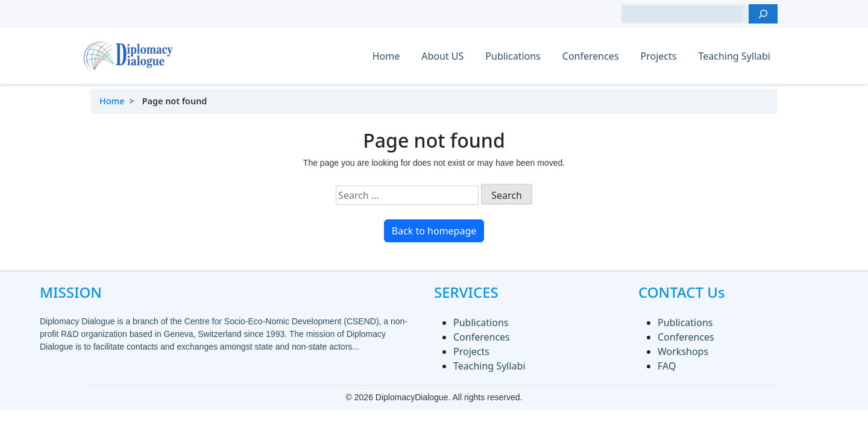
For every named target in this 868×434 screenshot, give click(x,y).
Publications (513, 56)
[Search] (763, 14)
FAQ (667, 366)
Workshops (683, 351)
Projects (659, 56)
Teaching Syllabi (734, 56)
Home (386, 56)
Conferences (591, 56)
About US (442, 56)
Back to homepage (434, 231)
